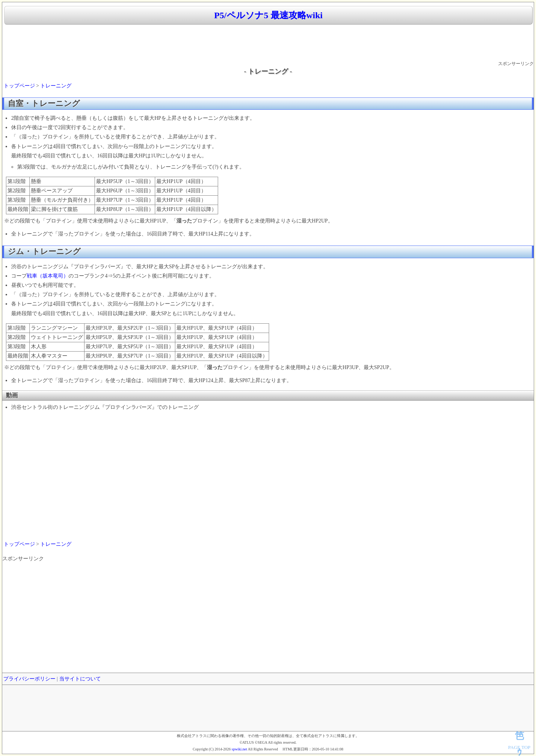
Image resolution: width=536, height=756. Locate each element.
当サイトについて (80, 679)
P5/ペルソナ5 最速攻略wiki (268, 15)
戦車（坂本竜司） (48, 276)
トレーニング (56, 86)
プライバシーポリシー (29, 679)
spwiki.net (239, 749)
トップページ (19, 86)
